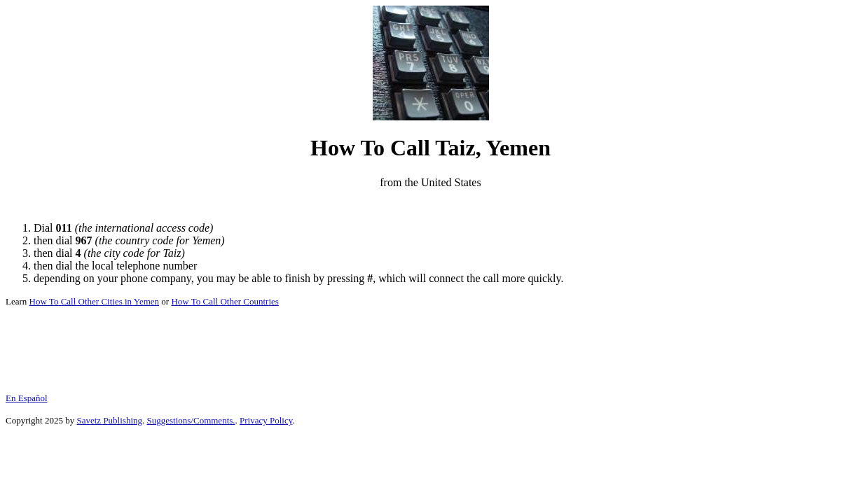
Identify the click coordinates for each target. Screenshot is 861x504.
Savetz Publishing (109, 420)
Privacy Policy (266, 420)
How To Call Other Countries (225, 301)
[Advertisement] (431, 205)
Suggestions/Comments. (191, 420)
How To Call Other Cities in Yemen (95, 301)
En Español (27, 398)
